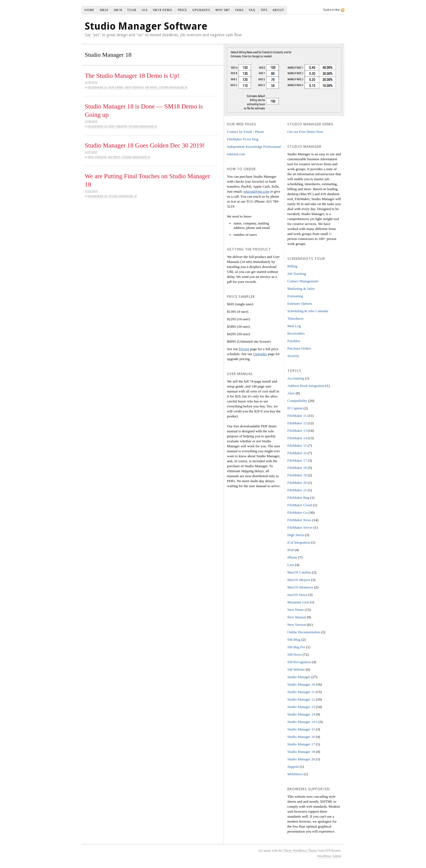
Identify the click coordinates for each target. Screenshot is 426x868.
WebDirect (295, 774)
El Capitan (295, 408)
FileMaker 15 (297, 445)
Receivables (296, 333)
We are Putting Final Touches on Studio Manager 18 (147, 180)
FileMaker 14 (297, 438)
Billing (292, 266)
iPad (291, 550)
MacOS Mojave (299, 580)
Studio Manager (299, 677)
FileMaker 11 (297, 416)
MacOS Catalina (299, 572)
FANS (239, 10)
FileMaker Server (300, 527)
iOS (145, 10)
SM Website (296, 669)
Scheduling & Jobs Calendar (308, 311)
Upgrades (260, 354)
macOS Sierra (297, 595)
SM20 (104, 10)
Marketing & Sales (301, 289)
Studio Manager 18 (173, 87)
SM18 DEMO (163, 10)
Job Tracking (297, 274)
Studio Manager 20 (301, 759)
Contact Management (303, 281)
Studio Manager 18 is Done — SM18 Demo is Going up (144, 111)
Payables (294, 341)
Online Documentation (304, 632)
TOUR (132, 10)
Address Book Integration (306, 386)
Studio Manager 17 (301, 744)
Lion (291, 565)
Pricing (244, 349)
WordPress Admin (329, 856)
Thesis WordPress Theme (300, 851)
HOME (89, 10)
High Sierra (296, 535)
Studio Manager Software (146, 26)
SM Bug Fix (296, 647)
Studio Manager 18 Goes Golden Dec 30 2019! (145, 145)
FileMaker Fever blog (243, 139)
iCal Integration (299, 542)
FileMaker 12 (297, 423)
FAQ (252, 10)
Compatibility (297, 401)
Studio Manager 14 (301, 714)
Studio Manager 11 (301, 692)
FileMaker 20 (297, 483)
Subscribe (332, 10)
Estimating (295, 296)
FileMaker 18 (97, 87)
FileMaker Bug (298, 498)
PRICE (182, 10)
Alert (291, 393)
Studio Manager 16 (301, 737)
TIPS (264, 10)
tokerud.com (236, 154)
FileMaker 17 (297, 460)
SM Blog (294, 640)
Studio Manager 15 (301, 729)
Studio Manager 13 (301, 707)
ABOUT (278, 10)
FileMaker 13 (297, 431)
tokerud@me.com (256, 191)
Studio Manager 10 (301, 684)
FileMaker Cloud (300, 505)
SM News (151, 87)
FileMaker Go (297, 512)
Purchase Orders (299, 348)
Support (293, 767)
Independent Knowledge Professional (254, 147)
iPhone (292, 557)
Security (293, 356)
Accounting (296, 378)
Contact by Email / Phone (246, 132)
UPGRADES (201, 10)
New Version (134, 87)
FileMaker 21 (297, 490)
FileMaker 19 (297, 475)
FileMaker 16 (297, 453)
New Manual (297, 617)
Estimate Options (300, 303)
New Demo (116, 87)
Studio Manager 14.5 (302, 722)
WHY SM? (223, 10)
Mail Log (294, 326)
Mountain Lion (298, 602)
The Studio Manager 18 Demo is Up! (132, 76)
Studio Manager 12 (301, 699)
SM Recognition (299, 662)
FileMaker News (299, 520)
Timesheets (295, 318)
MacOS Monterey (300, 587)
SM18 (118, 10)
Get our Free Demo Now (305, 132)
